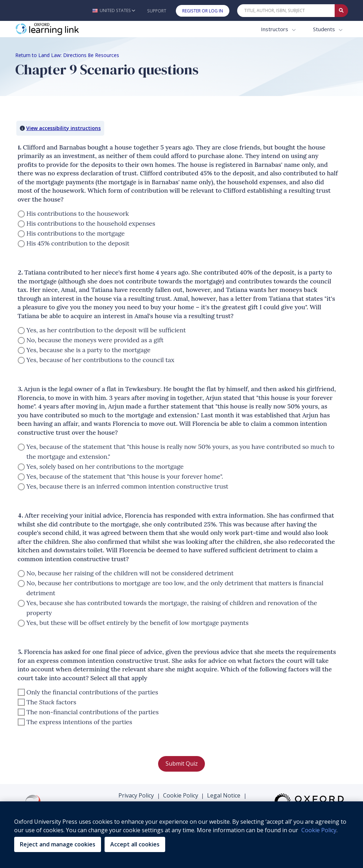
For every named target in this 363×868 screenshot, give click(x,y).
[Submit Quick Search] (341, 11)
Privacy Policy (136, 795)
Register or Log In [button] (203, 11)
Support (157, 11)
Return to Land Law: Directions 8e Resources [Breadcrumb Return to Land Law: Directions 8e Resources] (67, 55)
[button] (114, 10)
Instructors (275, 29)
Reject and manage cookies (58, 844)
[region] (181, 835)
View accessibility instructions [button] (63, 128)
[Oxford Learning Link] (68, 29)
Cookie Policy (181, 795)
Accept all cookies (135, 844)
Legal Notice (224, 795)
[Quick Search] (286, 11)
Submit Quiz (182, 763)
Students (325, 29)
